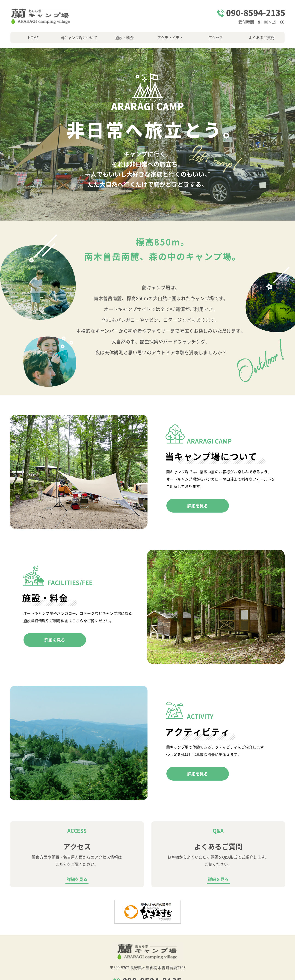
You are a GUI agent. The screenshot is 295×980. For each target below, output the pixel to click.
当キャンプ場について (79, 38)
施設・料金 (124, 38)
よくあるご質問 (262, 38)
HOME (33, 38)
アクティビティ (170, 38)
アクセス (216, 38)
